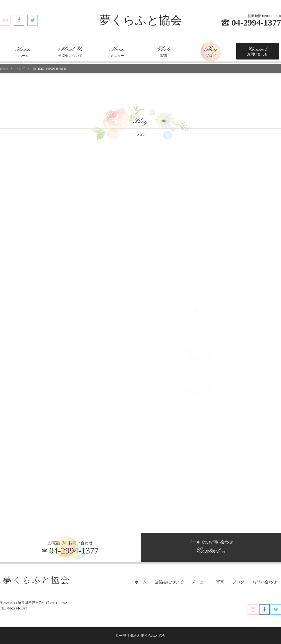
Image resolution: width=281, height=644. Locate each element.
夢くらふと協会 (141, 20)
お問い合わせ (257, 51)
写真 (164, 52)
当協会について (70, 52)
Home (4, 69)
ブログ (211, 52)
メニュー (117, 52)
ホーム (24, 52)
